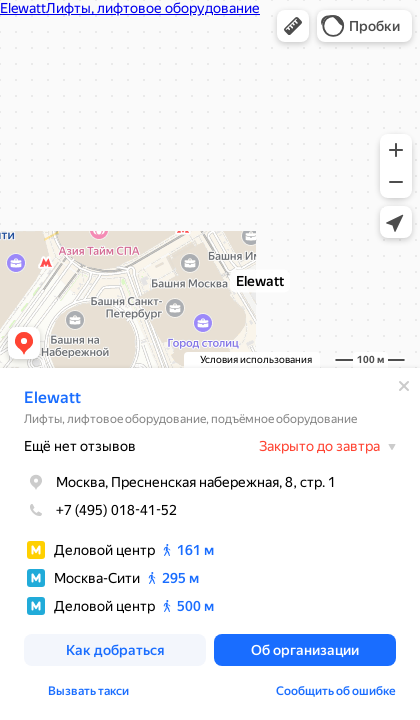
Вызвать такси (88, 691)
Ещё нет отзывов (80, 446)
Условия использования (256, 359)
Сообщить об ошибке (336, 691)
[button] (293, 26)
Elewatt (52, 397)
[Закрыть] (404, 386)
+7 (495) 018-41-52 (100, 510)
